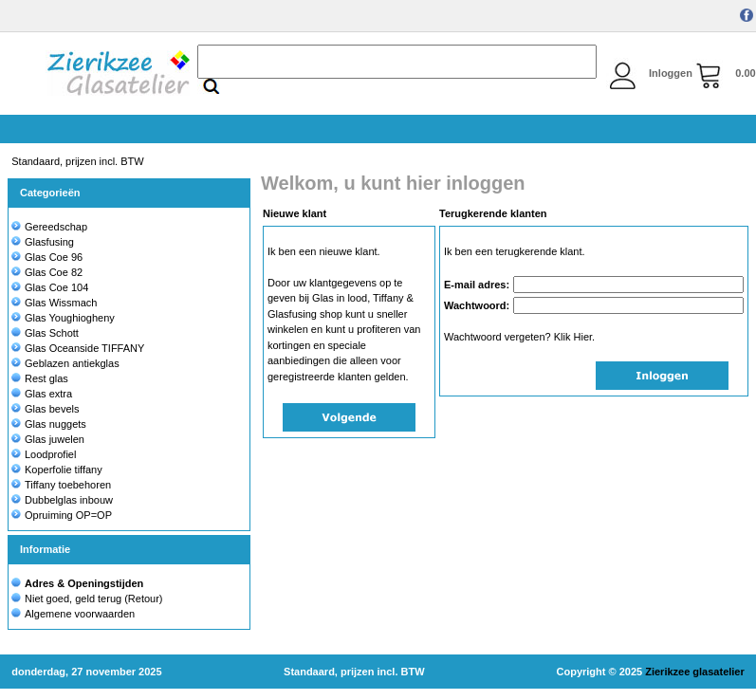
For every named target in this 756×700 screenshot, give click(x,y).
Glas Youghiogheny (63, 318)
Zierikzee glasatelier (695, 672)
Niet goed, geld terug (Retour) (94, 599)
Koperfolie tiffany (57, 470)
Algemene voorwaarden (80, 614)
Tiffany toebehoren (61, 485)
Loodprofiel (44, 454)
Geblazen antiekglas (65, 363)
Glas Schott (45, 333)
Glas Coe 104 (50, 287)
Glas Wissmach (54, 303)
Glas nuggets (49, 424)
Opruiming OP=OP (62, 515)
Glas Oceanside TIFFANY (78, 348)
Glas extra (42, 394)
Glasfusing (43, 242)
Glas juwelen (48, 439)
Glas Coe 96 (47, 257)
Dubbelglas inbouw (62, 500)
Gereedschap (49, 227)
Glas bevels (45, 409)
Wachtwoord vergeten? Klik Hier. (519, 337)
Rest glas (40, 378)
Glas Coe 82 (47, 272)
